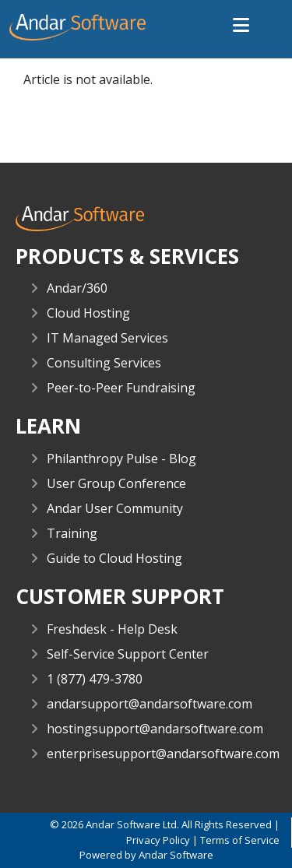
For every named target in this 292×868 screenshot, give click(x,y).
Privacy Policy (158, 840)
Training (72, 533)
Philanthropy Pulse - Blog (121, 459)
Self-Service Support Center (128, 654)
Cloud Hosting (88, 313)
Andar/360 (77, 288)
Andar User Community (115, 508)
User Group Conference (116, 483)
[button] (241, 26)
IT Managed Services (107, 338)
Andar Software (176, 855)
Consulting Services (104, 363)
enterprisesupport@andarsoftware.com (163, 754)
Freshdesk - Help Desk (112, 629)
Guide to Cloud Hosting (114, 558)
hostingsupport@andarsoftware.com (155, 729)
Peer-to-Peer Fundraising (121, 388)
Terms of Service (240, 840)
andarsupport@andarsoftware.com (150, 704)
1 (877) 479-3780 (95, 679)
